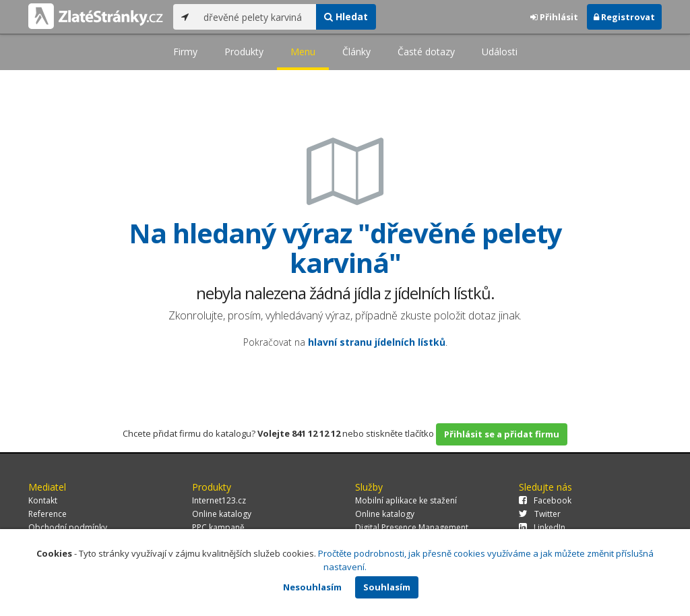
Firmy (185, 52)
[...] (256, 17)
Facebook (545, 500)
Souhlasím (387, 587)
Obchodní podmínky (68, 527)
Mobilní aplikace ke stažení (406, 500)
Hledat (346, 17)
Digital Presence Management (412, 527)
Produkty (244, 52)
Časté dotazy (426, 52)
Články (356, 52)
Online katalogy (222, 514)
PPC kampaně (218, 527)
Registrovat (624, 17)
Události (500, 52)
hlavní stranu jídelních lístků (377, 342)
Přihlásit (554, 17)
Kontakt (43, 500)
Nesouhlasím (312, 587)
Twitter (540, 514)
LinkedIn (542, 527)
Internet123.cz (219, 500)
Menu (303, 52)
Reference (48, 514)
